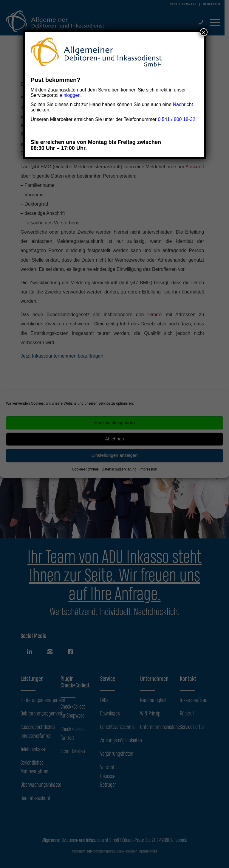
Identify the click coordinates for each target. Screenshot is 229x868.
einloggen (70, 95)
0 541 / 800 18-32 (176, 119)
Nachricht (183, 104)
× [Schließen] (204, 32)
